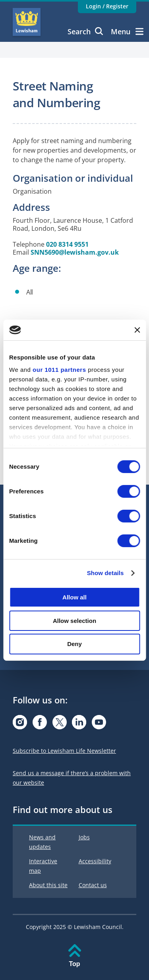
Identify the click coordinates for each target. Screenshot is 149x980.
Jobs (84, 837)
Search (85, 31)
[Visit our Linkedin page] (79, 724)
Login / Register (107, 6)
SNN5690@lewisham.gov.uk (75, 252)
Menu (127, 31)
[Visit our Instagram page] (20, 724)
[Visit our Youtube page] (99, 724)
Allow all (74, 597)
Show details (105, 573)
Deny (74, 644)
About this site (48, 885)
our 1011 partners (59, 370)
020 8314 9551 (67, 244)
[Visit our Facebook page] (40, 724)
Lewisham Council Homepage (27, 22)
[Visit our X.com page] (60, 724)
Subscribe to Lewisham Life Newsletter (64, 751)
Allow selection (74, 621)
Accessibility (95, 861)
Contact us (93, 885)
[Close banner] (137, 330)
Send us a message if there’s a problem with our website (72, 778)
